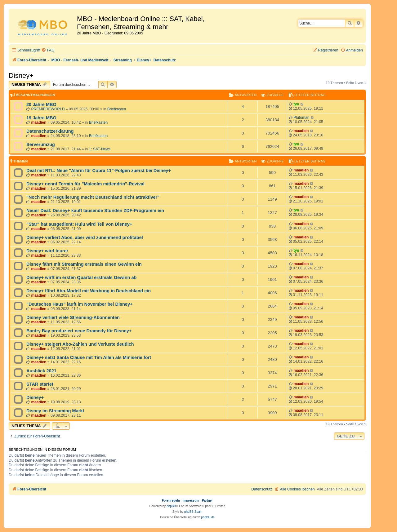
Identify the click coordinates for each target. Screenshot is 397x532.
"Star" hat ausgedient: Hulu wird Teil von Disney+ (79, 224)
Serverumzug (41, 144)
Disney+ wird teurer (47, 251)
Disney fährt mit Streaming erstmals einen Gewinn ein (84, 264)
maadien (39, 122)
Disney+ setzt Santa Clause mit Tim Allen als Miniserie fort (89, 357)
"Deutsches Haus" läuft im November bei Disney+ (80, 304)
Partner (207, 501)
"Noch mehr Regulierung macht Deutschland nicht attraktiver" (93, 197)
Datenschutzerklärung (50, 131)
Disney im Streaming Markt (55, 411)
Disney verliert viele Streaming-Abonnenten (73, 317)
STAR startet (40, 384)
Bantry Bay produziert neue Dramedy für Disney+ (79, 331)
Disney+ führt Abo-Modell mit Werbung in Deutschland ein (89, 291)
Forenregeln (171, 501)
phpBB (171, 506)
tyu (296, 104)
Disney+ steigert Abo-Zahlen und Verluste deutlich (80, 344)
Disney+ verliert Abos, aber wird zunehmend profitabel (85, 237)
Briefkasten (117, 109)
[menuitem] (48, 50)
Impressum (191, 501)
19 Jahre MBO (41, 118)
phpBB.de (208, 517)
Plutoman (301, 117)
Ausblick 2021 (41, 371)
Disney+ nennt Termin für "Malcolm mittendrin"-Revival (85, 184)
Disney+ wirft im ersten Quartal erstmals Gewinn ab (81, 277)
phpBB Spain (193, 512)
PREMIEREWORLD (48, 109)
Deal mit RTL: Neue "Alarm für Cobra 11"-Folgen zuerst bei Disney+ (99, 171)
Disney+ (21, 75)
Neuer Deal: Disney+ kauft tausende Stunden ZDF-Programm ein (95, 211)
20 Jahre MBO (41, 104)
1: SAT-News (100, 149)
